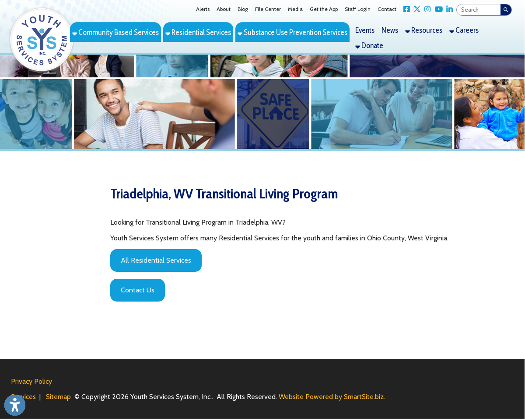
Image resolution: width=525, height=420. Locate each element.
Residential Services (198, 32)
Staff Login (358, 9)
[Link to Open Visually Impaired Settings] (15, 405)
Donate (369, 45)
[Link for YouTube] (437, 9)
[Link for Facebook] (405, 9)
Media (295, 9)
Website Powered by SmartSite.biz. (332, 397)
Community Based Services (115, 32)
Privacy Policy (31, 381)
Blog (243, 9)
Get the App (324, 9)
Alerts (203, 9)
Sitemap (58, 397)
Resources (424, 30)
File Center (268, 9)
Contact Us (138, 290)
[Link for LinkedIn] (448, 9)
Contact (387, 9)
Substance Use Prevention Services (292, 32)
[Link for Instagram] (426, 9)
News (390, 30)
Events (365, 30)
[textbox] (479, 10)
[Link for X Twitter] (415, 9)
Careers (464, 30)
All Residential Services (156, 260)
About (224, 9)
